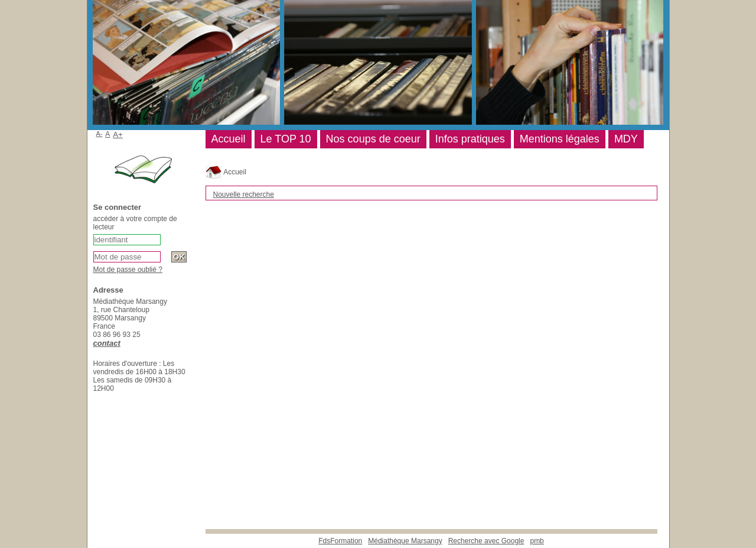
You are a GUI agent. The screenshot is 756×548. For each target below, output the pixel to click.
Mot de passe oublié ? (128, 270)
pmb (537, 541)
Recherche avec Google (486, 541)
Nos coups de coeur (373, 139)
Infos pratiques (470, 139)
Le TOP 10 (286, 139)
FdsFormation (340, 541)
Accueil (226, 172)
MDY (626, 139)
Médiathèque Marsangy (405, 541)
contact (107, 343)
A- (100, 134)
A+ (118, 134)
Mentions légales (560, 139)
